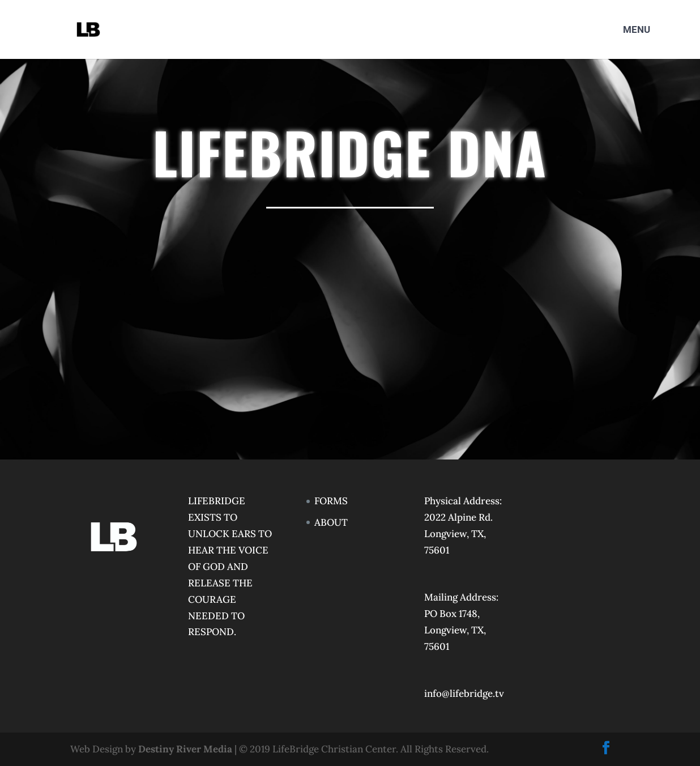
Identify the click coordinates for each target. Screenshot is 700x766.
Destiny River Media (185, 749)
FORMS (331, 501)
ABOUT (331, 522)
